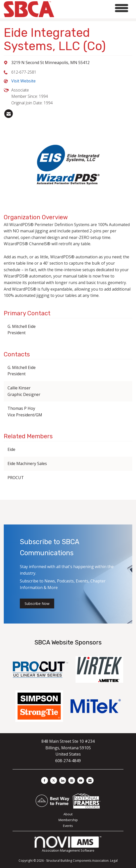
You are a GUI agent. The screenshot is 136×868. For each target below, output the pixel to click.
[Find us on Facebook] (45, 780)
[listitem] (9, 114)
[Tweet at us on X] (54, 780)
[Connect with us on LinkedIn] (63, 780)
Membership (68, 820)
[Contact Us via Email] (90, 780)
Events (68, 826)
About (68, 814)
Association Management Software (68, 844)
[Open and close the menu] (93, 8)
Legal (114, 861)
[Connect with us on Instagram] (72, 780)
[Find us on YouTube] (81, 780)
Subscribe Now (37, 603)
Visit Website (23, 81)
